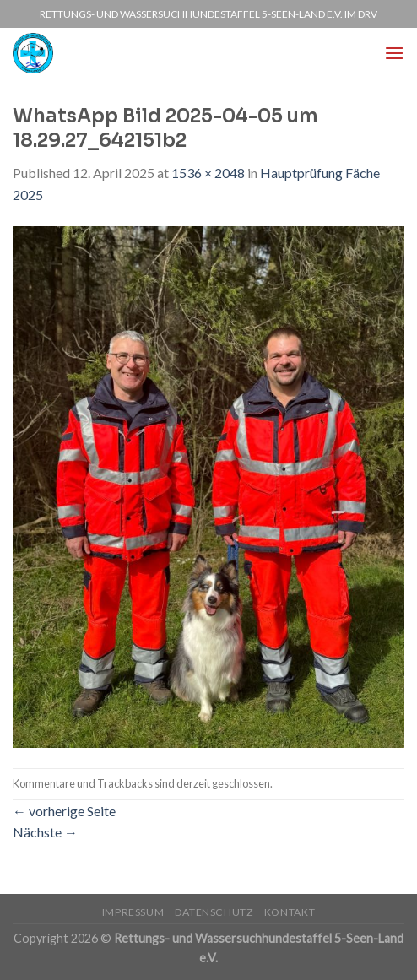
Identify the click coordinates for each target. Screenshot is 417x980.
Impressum (133, 912)
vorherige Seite (64, 811)
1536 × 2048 (208, 173)
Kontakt (290, 912)
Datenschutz (214, 912)
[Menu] (394, 53)
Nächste (45, 832)
